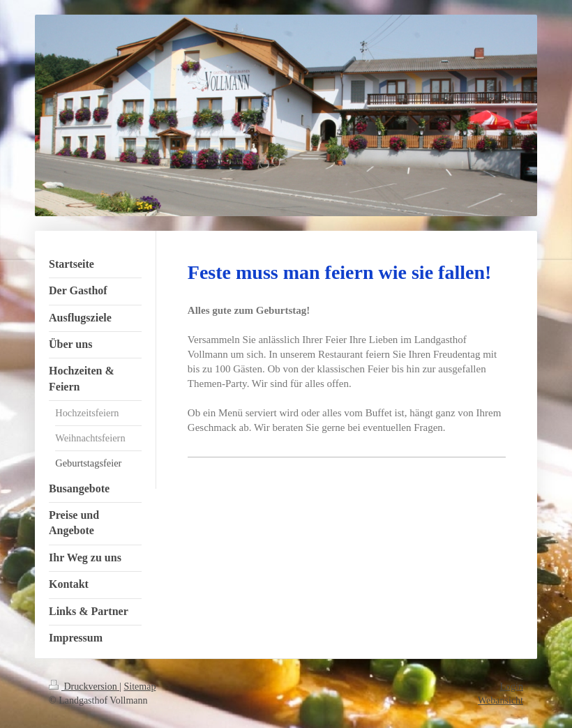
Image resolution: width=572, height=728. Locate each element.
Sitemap (140, 687)
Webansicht (500, 700)
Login (512, 687)
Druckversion (84, 687)
